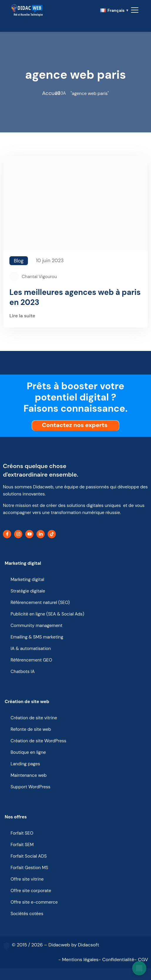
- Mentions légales (78, 960)
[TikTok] (52, 534)
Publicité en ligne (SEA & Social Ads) (47, 614)
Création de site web (27, 702)
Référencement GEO (31, 660)
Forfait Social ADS (29, 856)
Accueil (51, 93)
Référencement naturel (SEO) (40, 603)
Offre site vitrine (27, 879)
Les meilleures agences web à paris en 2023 (75, 297)
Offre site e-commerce (34, 902)
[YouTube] (29, 534)
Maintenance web (29, 775)
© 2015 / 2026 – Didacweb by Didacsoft (55, 945)
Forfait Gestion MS (29, 868)
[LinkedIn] (41, 534)
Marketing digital (23, 563)
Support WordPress (30, 787)
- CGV (141, 960)
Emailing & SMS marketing (37, 637)
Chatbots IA (23, 672)
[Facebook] (7, 534)
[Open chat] (139, 968)
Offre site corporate (31, 891)
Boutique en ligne (28, 752)
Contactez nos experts (76, 425)
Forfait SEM (22, 845)
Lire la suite (22, 316)
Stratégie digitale (28, 591)
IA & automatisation (31, 649)
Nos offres (16, 817)
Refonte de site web (31, 729)
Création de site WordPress (38, 741)
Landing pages (25, 764)
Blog (19, 261)
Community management (37, 626)
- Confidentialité (116, 960)
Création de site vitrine (34, 718)
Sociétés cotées (27, 914)
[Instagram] (18, 534)
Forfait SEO (22, 833)
